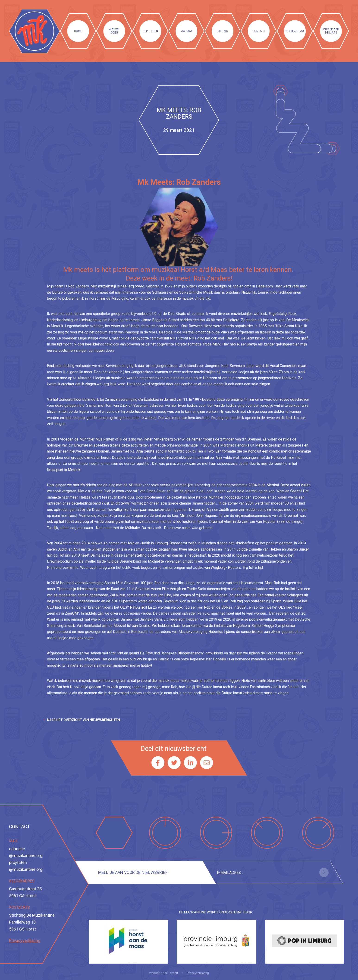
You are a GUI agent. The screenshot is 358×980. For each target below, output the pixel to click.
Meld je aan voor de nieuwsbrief (133, 872)
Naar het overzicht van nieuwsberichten (83, 720)
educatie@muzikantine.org (26, 852)
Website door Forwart (164, 973)
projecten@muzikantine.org (26, 866)
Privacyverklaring (25, 940)
